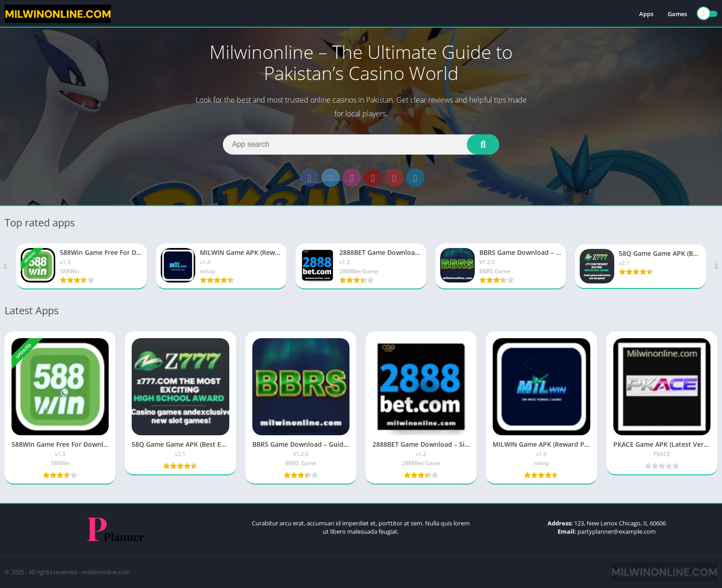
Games (677, 14)
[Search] (361, 144)
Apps (646, 14)
